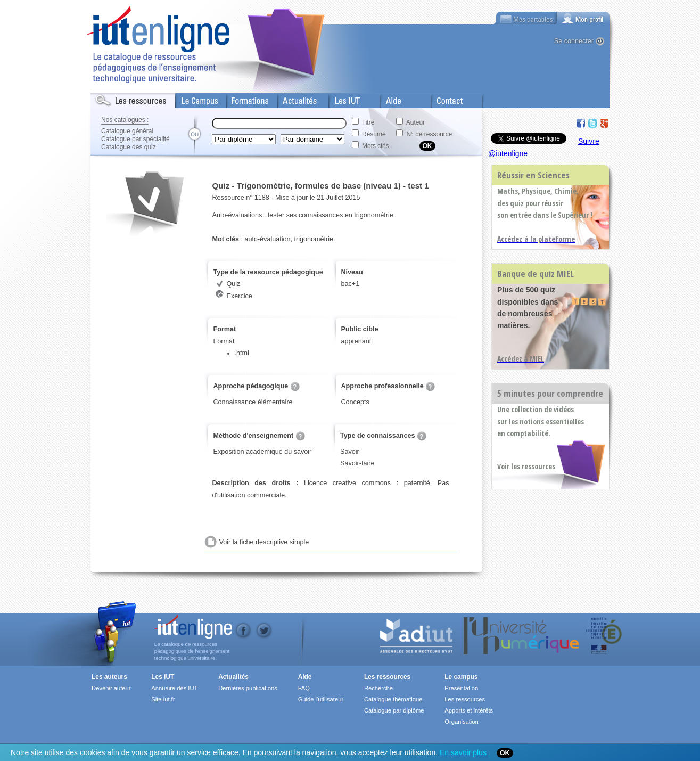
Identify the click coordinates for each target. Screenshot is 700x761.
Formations (244, 99)
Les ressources (387, 677)
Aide (387, 99)
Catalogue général (127, 131)
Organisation (461, 722)
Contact (443, 99)
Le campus (461, 677)
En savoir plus (463, 752)
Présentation (461, 688)
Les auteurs (109, 677)
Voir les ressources (526, 466)
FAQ (304, 688)
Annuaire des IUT (174, 688)
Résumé (374, 134)
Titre (368, 122)
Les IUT (341, 99)
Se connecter (574, 41)
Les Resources (114, 99)
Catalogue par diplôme (394, 710)
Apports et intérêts (469, 710)
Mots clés (376, 146)
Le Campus (193, 99)
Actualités (293, 99)
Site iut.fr (163, 699)
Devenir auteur (111, 688)
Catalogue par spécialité (135, 139)
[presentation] (583, 18)
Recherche (378, 688)
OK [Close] (505, 753)
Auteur (415, 122)
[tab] (583, 18)
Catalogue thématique (393, 699)
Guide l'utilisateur (321, 699)
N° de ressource (429, 134)
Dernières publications (248, 688)
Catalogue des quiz (129, 147)
